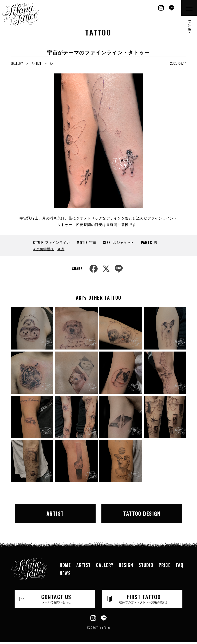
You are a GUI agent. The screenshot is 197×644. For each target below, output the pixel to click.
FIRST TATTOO (144, 598)
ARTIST (37, 63)
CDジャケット (123, 242)
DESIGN (126, 565)
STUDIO (146, 565)
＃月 (61, 249)
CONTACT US (56, 598)
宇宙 (93, 242)
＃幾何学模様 (43, 249)
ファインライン (57, 242)
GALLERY (17, 63)
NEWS (65, 573)
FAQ (180, 565)
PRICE (165, 565)
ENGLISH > (190, 27)
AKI (52, 63)
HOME (65, 565)
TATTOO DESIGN (142, 513)
